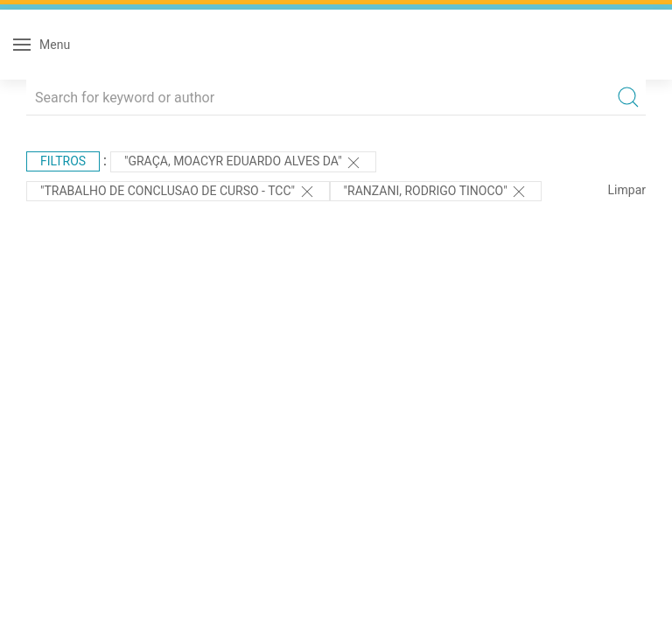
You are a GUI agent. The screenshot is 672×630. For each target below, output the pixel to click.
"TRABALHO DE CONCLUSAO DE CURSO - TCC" (178, 192)
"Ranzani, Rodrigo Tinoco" (436, 192)
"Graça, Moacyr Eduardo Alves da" (243, 163)
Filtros (63, 161)
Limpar (627, 190)
